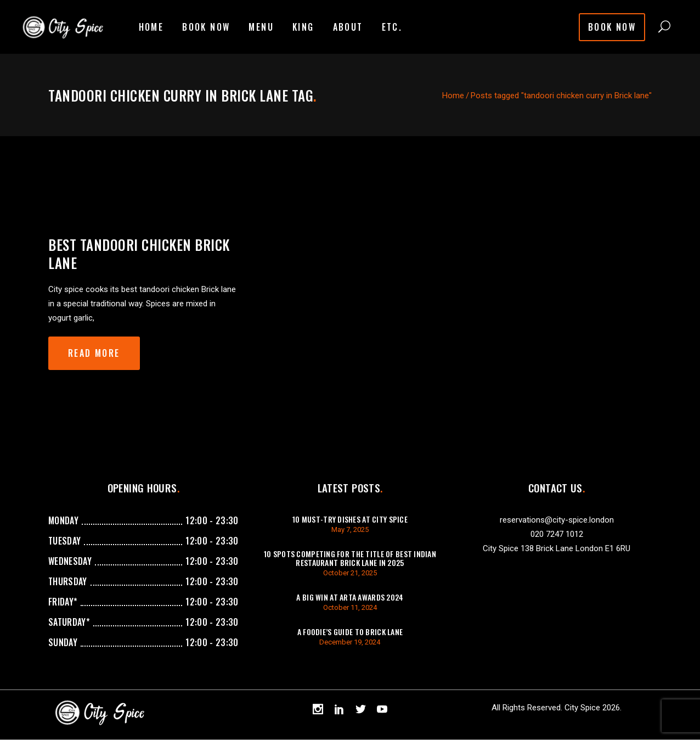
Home (453, 96)
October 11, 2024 (350, 607)
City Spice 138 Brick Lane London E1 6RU (557, 548)
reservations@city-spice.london (557, 520)
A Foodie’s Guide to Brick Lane (350, 632)
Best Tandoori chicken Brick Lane (139, 254)
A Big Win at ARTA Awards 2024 (350, 597)
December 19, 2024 (350, 642)
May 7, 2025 (350, 529)
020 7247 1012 (557, 534)
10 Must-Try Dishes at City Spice (350, 519)
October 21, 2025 (350, 573)
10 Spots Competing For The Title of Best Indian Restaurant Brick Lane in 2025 (350, 558)
